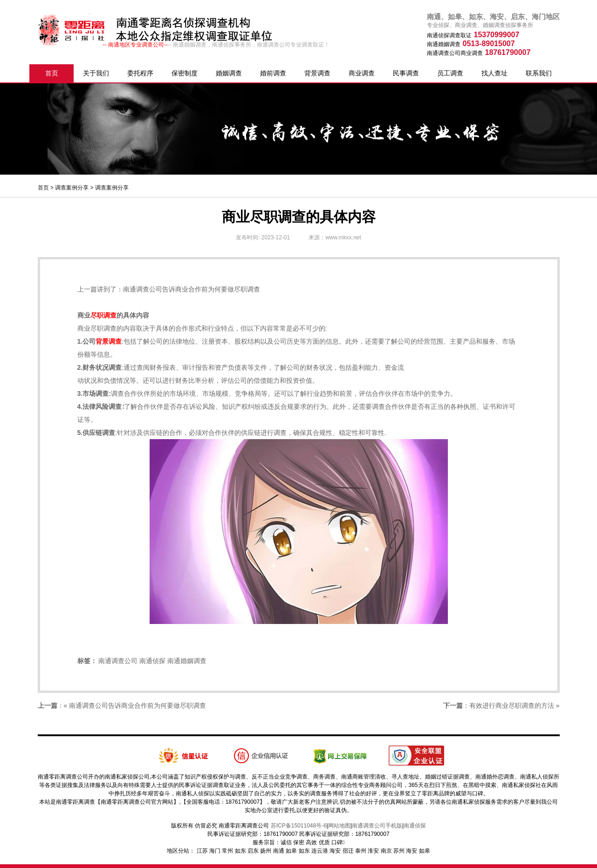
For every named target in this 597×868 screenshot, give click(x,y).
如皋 (291, 851)
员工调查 (450, 73)
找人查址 (494, 73)
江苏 (202, 851)
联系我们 (539, 73)
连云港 (320, 851)
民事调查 (406, 73)
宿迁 (348, 851)
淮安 (373, 851)
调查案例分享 (72, 188)
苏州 (399, 851)
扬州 (266, 851)
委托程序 (140, 73)
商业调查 (362, 73)
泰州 (361, 851)
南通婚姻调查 (187, 661)
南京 (386, 851)
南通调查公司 (118, 661)
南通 (279, 851)
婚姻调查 (229, 73)
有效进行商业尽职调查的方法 (512, 705)
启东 (253, 851)
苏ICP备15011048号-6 (299, 826)
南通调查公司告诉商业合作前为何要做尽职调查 (192, 289)
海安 (335, 851)
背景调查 (317, 73)
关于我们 (96, 73)
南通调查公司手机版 (377, 826)
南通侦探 (152, 661)
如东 (240, 851)
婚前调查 (273, 73)
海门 (215, 851)
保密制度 (185, 73)
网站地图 (339, 826)
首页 (52, 73)
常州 (227, 851)
